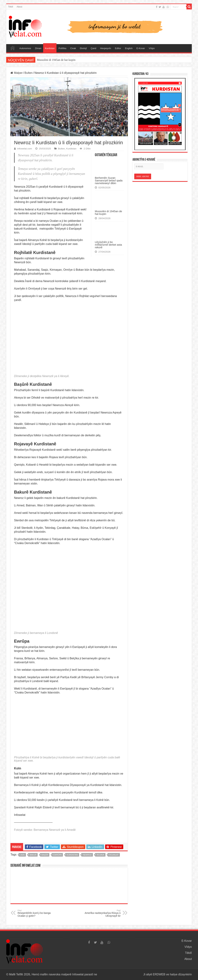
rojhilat (114, 855)
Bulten (29, 73)
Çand (93, 48)
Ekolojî (83, 48)
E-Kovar (141, 48)
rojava (100, 855)
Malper (17, 73)
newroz (87, 855)
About (19, 7)
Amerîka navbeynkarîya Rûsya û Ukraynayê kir (102, 913)
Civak (73, 48)
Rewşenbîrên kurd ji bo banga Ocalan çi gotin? (36, 913)
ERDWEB (159, 974)
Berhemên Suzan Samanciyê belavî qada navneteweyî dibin (109, 180)
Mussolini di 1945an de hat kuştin (56, 60)
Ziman (38, 48)
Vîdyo (152, 48)
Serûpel (13, 48)
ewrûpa (57, 855)
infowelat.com (25, 149)
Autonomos (25, 48)
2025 (22, 855)
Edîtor (118, 48)
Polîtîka (62, 48)
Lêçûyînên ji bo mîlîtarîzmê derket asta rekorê (108, 245)
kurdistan (72, 855)
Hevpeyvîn (106, 48)
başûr (45, 855)
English (129, 48)
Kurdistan (50, 48)
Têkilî (11, 7)
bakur (33, 855)
